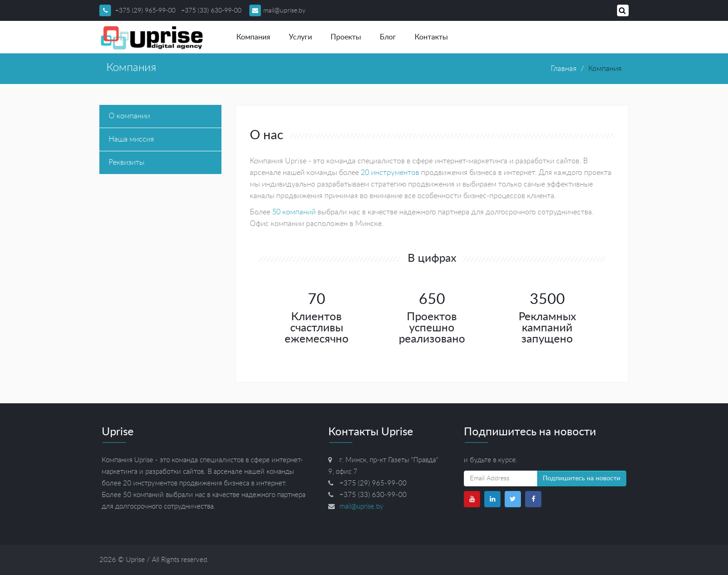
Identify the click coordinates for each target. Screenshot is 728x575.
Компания (253, 37)
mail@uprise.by (277, 11)
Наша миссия (131, 139)
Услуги (300, 37)
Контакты (431, 37)
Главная (564, 69)
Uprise (135, 560)
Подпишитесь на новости (582, 478)
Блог (388, 37)
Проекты (346, 37)
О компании (129, 116)
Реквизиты (127, 162)
